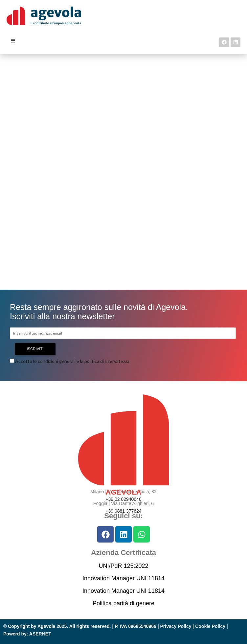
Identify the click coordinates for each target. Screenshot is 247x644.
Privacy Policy (176, 626)
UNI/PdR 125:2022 (123, 566)
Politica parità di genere (123, 603)
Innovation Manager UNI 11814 (123, 578)
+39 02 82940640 (123, 499)
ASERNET (40, 634)
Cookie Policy (210, 626)
